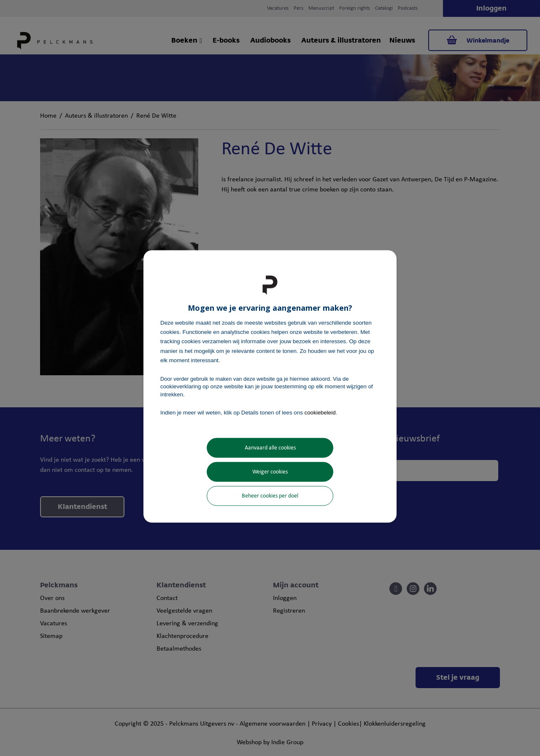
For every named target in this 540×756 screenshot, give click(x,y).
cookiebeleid (320, 412)
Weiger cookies (270, 472)
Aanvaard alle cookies (270, 448)
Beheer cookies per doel (270, 496)
